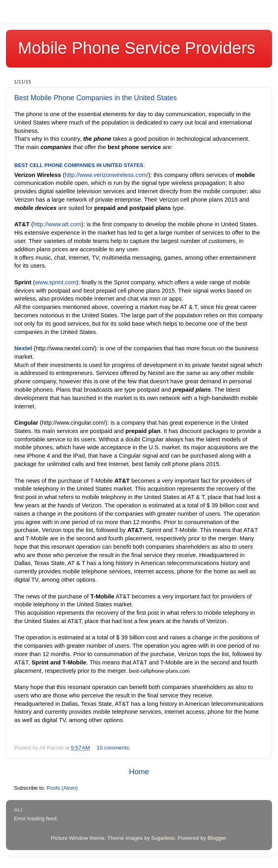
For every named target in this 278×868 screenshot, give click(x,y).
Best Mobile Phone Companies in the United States (96, 98)
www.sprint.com (56, 282)
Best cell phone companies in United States (79, 165)
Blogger (216, 838)
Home (139, 772)
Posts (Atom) (62, 788)
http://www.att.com (57, 224)
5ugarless (163, 838)
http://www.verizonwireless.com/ (106, 175)
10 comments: (115, 748)
